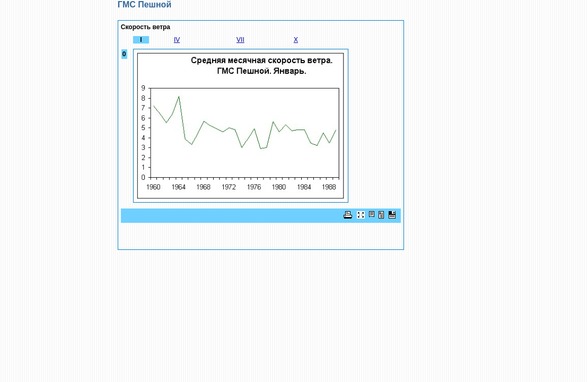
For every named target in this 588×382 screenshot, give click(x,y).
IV (177, 40)
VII (240, 40)
